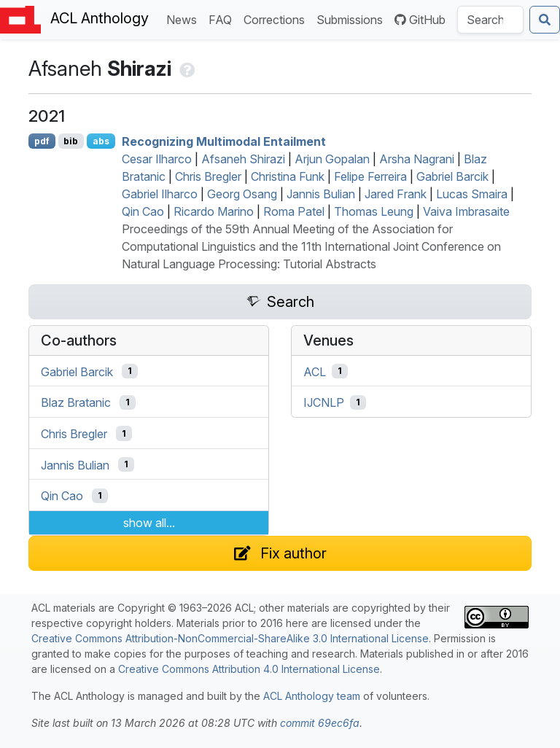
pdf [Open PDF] (42, 141)
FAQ (223, 19)
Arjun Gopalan (332, 159)
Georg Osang (242, 194)
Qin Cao (143, 211)
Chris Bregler (208, 176)
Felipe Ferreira (370, 176)
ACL (315, 371)
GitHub (420, 20)
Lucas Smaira (472, 194)
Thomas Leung (374, 211)
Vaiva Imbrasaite (466, 211)
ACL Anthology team (312, 696)
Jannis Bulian (321, 194)
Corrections (277, 19)
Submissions (353, 19)
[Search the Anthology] (490, 20)
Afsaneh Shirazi (243, 159)
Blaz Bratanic (76, 402)
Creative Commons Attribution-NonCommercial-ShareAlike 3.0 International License (230, 638)
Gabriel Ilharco (160, 194)
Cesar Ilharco (157, 159)
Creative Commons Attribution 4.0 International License (249, 669)
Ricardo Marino (214, 211)
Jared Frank (396, 194)
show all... (149, 523)
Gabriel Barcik (452, 176)
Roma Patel (294, 211)
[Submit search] (545, 20)
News (184, 19)
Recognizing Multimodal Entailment (224, 141)
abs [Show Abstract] (101, 141)
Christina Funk (288, 176)
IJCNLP (324, 402)
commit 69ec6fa (320, 723)
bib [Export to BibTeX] (71, 141)
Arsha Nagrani (417, 159)
